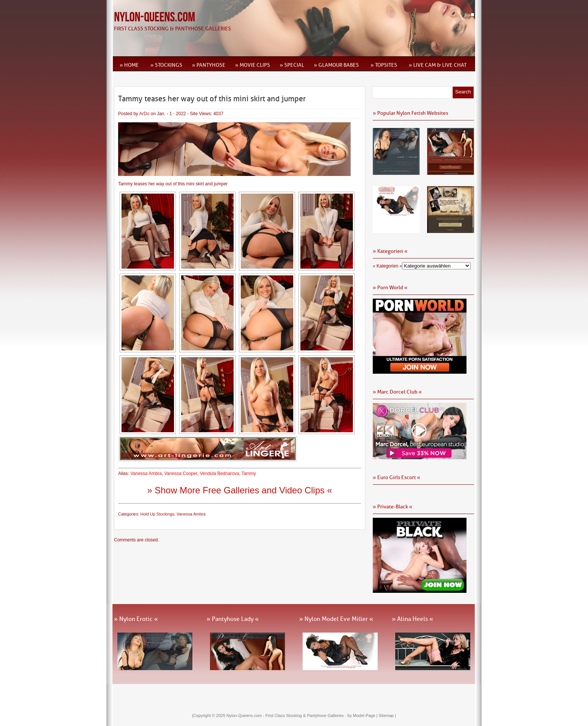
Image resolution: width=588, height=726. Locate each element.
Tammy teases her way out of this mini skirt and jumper (212, 99)
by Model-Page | (363, 715)
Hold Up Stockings (157, 514)
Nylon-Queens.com (154, 17)
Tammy (249, 473)
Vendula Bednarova (220, 473)
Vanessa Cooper (181, 473)
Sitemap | (387, 715)
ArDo (144, 114)
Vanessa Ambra (146, 473)
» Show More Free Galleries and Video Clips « (239, 490)
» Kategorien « (387, 266)
